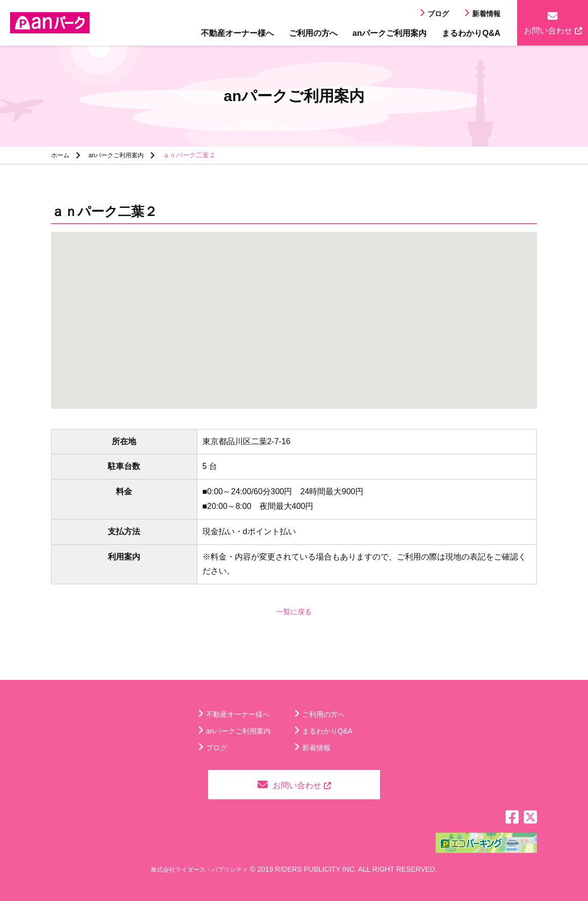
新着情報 (486, 14)
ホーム (61, 155)
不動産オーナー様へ (237, 33)
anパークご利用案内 (390, 33)
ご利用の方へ (313, 33)
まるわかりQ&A (471, 33)
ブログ (438, 14)
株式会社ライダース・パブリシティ (199, 869)
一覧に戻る (294, 611)
